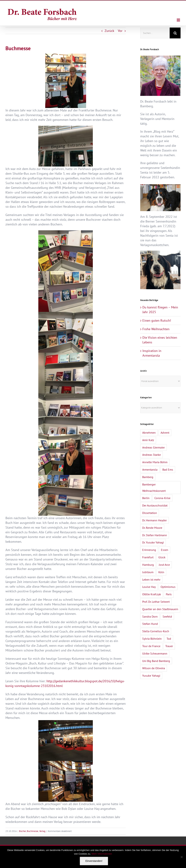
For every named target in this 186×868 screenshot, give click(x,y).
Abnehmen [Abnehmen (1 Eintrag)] (149, 433)
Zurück (109, 31)
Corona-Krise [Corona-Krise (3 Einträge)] (162, 498)
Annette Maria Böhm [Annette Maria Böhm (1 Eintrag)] (155, 462)
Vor (120, 31)
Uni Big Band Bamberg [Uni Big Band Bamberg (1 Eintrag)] (156, 661)
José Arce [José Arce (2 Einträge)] (164, 565)
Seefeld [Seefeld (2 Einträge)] (167, 616)
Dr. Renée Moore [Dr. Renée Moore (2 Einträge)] (152, 528)
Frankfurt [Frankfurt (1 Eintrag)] (148, 557)
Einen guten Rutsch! (157, 320)
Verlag (42, 831)
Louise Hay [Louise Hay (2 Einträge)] (149, 587)
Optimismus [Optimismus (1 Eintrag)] (168, 587)
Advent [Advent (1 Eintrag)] (165, 433)
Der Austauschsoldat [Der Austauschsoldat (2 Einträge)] (155, 505)
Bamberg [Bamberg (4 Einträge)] (148, 477)
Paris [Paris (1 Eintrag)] (169, 594)
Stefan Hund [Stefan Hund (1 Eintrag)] (150, 624)
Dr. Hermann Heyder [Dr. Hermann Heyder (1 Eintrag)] (154, 520)
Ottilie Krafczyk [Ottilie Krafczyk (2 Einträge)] (152, 594)
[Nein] (181, 857)
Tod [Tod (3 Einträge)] (169, 639)
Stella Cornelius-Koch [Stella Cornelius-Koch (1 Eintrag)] (156, 631)
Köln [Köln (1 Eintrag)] (161, 572)
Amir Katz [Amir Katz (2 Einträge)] (148, 440)
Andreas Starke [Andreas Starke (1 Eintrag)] (151, 455)
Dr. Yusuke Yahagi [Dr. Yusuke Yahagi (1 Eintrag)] (153, 542)
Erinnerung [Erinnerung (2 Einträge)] (149, 550)
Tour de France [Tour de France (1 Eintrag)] (151, 646)
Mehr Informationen (102, 854)
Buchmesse (33, 831)
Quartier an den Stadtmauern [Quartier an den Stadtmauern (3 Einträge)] (160, 609)
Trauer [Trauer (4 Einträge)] (169, 646)
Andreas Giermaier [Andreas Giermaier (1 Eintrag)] (153, 447)
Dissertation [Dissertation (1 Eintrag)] (150, 513)
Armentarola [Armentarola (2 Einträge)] (150, 470)
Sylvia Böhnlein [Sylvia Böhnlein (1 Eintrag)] (152, 639)
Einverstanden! (94, 861)
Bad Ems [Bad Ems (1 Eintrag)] (168, 470)
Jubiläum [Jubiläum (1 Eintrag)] (148, 572)
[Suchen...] (155, 33)
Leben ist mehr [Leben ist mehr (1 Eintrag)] (151, 580)
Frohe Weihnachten (156, 329)
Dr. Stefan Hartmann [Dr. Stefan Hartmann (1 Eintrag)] (155, 535)
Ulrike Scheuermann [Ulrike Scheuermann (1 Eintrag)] (155, 653)
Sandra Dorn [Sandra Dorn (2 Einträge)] (150, 616)
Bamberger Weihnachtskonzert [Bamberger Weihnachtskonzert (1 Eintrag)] (154, 488)
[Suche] (175, 33)
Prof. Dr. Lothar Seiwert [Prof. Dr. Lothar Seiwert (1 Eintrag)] (156, 602)
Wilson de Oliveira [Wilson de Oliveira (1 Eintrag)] (154, 668)
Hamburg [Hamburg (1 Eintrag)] (148, 565)
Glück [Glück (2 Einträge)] (162, 557)
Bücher (23, 831)
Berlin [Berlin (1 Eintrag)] (146, 498)
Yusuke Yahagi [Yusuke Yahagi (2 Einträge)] (151, 676)
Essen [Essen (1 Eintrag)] (165, 550)
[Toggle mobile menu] (179, 20)
